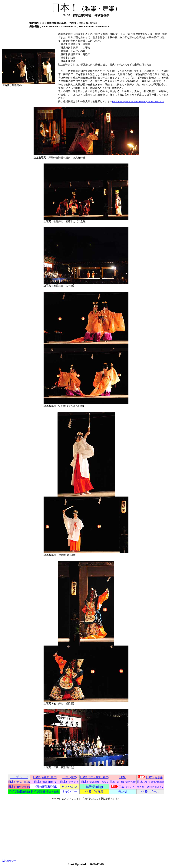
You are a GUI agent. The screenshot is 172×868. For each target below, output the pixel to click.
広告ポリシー (9, 861)
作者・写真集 (94, 791)
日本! (45, 777)
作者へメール (150, 791)
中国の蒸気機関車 (45, 787)
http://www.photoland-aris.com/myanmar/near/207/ (138, 101)
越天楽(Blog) (94, 787)
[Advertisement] (86, 830)
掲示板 (123, 791)
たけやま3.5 (70, 787)
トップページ (19, 777)
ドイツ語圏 (19, 791)
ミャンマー (70, 791)
